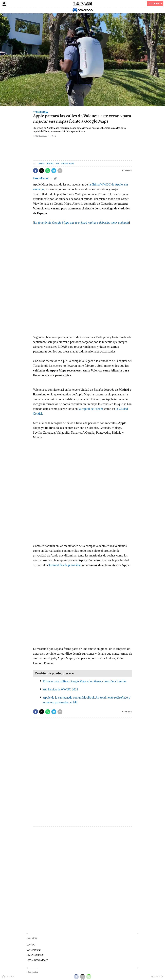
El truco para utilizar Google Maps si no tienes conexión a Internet (85, 681)
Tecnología (40, 112)
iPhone (50, 163)
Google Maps (68, 163)
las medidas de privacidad (65, 565)
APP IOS (31, 945)
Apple (42, 163)
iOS (57, 163)
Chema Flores (41, 178)
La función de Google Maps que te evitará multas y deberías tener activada (81, 223)
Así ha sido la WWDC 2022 (61, 689)
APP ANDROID (34, 950)
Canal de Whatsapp (38, 960)
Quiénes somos (35, 955)
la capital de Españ (90, 409)
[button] (36, 171)
